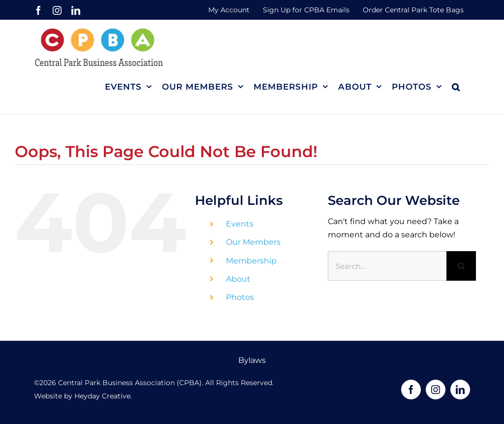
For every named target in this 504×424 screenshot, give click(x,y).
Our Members (253, 242)
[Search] (461, 266)
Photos (240, 297)
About (238, 279)
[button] (456, 87)
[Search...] (387, 266)
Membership (251, 261)
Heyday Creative (102, 396)
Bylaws (252, 360)
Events (240, 224)
